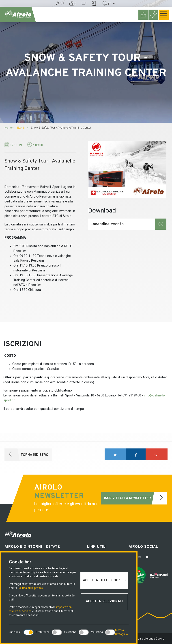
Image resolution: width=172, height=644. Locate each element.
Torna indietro (26, 455)
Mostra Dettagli (121, 632)
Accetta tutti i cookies (104, 580)
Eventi (21, 128)
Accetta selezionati (104, 601)
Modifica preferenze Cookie (147, 639)
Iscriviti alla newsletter (136, 498)
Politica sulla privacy (30, 588)
